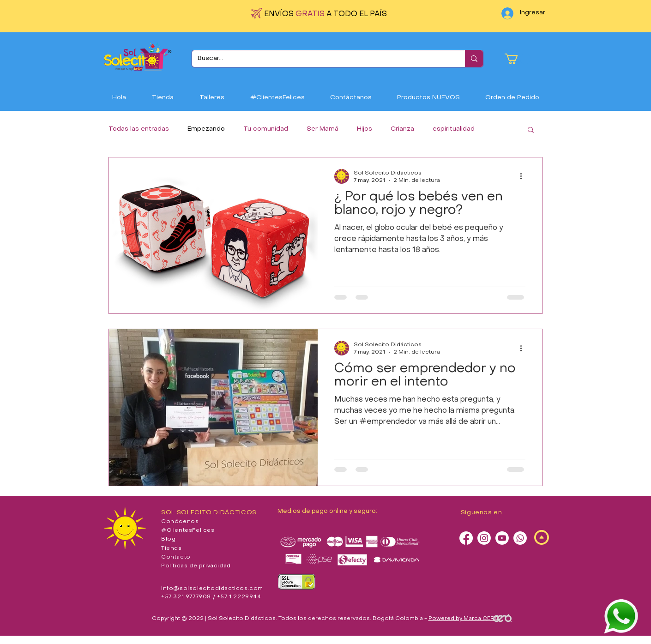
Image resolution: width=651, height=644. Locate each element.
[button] (518, 59)
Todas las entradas (139, 129)
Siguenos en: (482, 513)
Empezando (206, 129)
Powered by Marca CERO (464, 619)
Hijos (365, 129)
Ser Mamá (322, 129)
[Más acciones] (524, 176)
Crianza (402, 129)
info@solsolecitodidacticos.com (212, 589)
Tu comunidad (266, 129)
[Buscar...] (322, 59)
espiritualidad (454, 129)
